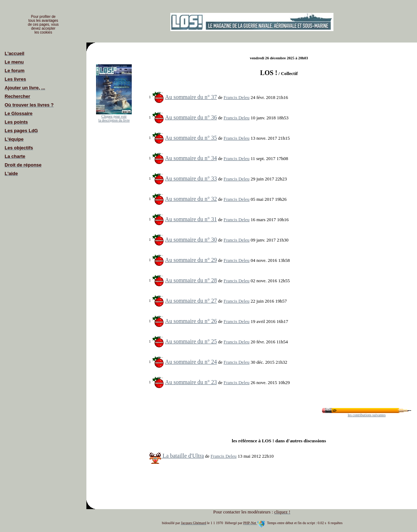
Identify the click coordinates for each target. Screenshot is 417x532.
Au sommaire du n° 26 (191, 321)
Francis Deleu (237, 97)
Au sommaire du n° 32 (191, 199)
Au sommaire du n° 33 (191, 178)
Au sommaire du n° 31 (191, 219)
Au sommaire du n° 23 (191, 382)
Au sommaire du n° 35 (191, 138)
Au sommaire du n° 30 (191, 240)
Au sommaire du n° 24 (191, 362)
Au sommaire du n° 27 (191, 301)
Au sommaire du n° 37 (191, 97)
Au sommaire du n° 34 (191, 158)
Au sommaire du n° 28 (191, 280)
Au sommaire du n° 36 (191, 117)
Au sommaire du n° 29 (191, 260)
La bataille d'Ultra (177, 456)
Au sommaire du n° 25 (191, 341)
